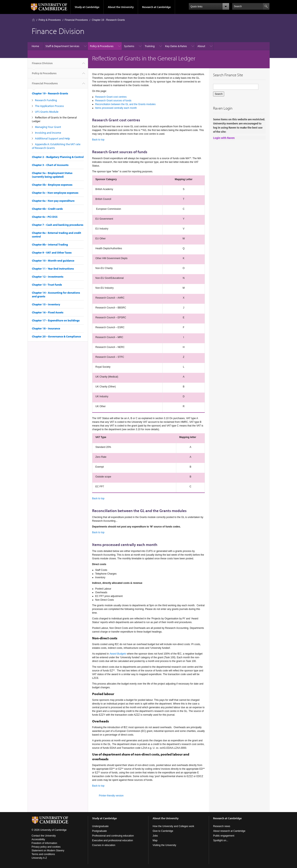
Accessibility (38, 839)
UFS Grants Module (47, 112)
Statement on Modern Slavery (48, 851)
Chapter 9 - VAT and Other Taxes (52, 253)
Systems (129, 46)
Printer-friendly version (111, 796)
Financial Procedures (76, 20)
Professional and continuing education (113, 836)
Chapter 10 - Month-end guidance (53, 261)
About (201, 46)
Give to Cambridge (163, 831)
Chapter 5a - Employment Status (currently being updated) (52, 175)
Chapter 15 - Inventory (46, 304)
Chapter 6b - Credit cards (47, 209)
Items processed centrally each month (116, 108)
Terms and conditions (43, 854)
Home (33, 20)
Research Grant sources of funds (113, 101)
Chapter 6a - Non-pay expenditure (53, 201)
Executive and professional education (113, 840)
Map (155, 840)
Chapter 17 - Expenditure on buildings (56, 320)
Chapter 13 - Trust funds (47, 285)
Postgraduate (99, 831)
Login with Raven (224, 138)
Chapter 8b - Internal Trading (50, 245)
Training (150, 46)
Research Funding (46, 100)
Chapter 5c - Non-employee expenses (55, 193)
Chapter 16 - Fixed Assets (48, 312)
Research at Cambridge (156, 7)
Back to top (98, 140)
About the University (121, 7)
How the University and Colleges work (173, 826)
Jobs (155, 836)
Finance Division (42, 65)
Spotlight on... (221, 840)
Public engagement (224, 836)
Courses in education (104, 845)
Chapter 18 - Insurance (46, 328)
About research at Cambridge (229, 831)
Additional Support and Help (52, 138)
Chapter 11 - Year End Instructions (53, 269)
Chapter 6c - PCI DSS (45, 217)
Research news (222, 826)
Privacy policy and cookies (46, 847)
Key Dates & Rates (176, 46)
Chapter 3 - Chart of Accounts (50, 165)
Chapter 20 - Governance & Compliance (56, 336)
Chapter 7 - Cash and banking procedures (58, 225)
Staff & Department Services (62, 46)
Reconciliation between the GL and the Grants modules (125, 104)
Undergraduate (100, 826)
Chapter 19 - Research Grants (108, 20)
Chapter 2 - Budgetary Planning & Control (58, 157)
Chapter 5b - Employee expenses (52, 185)
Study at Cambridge (87, 7)
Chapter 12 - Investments (48, 277)
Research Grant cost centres (111, 97)
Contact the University (44, 836)
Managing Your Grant (48, 127)
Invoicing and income (48, 133)
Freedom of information (44, 843)
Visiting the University (164, 845)
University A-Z (39, 858)
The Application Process (49, 106)
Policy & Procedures (50, 20)
